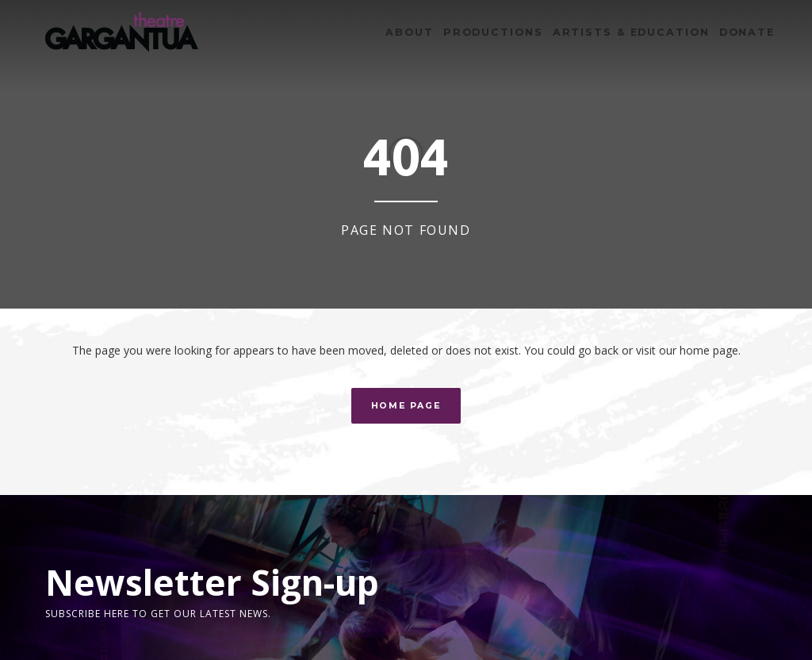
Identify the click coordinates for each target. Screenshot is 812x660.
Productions (493, 32)
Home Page (406, 406)
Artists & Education (631, 32)
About (409, 32)
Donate (747, 32)
